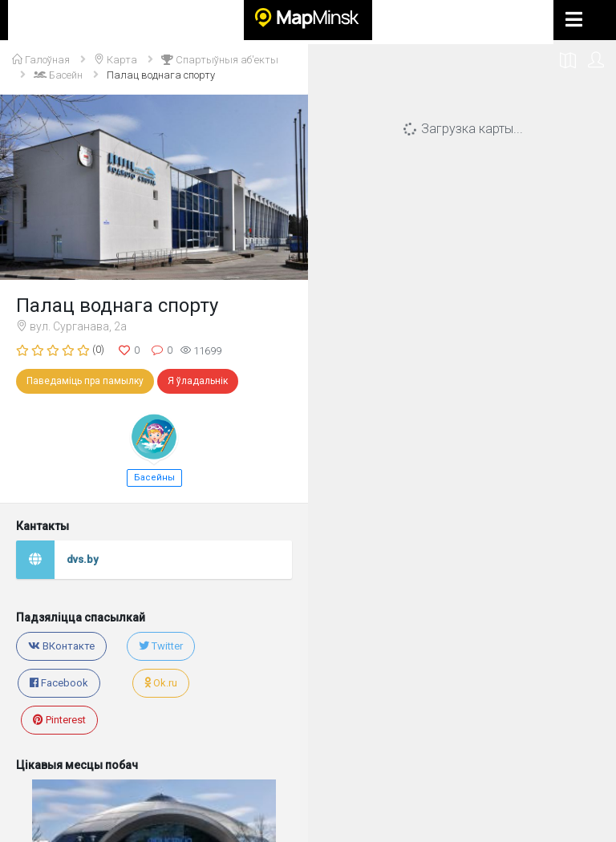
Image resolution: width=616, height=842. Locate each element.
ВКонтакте (61, 646)
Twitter (161, 646)
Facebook (59, 683)
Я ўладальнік (198, 381)
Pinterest (59, 720)
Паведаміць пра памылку (85, 381)
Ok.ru (161, 683)
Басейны (154, 478)
